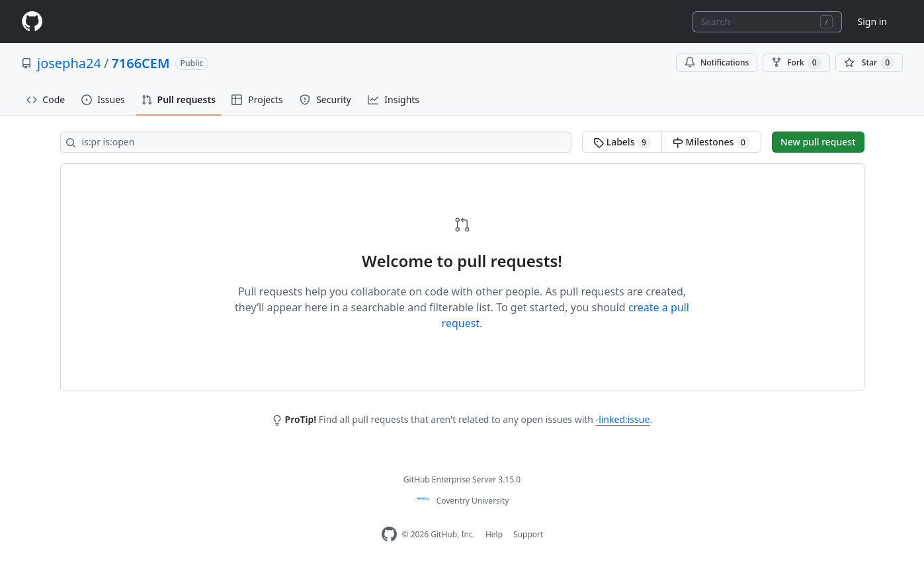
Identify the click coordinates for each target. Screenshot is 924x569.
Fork (796, 63)
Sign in (872, 21)
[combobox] (767, 22)
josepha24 (69, 63)
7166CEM (140, 63)
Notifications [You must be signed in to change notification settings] (717, 62)
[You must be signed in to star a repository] (869, 63)
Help (494, 534)
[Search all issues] (316, 142)
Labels (622, 142)
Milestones (711, 142)
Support (528, 534)
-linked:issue (623, 419)
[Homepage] (32, 21)
